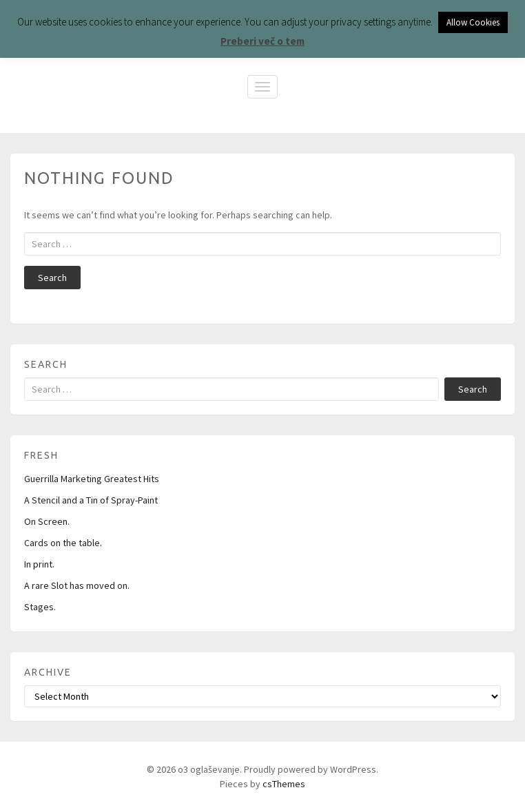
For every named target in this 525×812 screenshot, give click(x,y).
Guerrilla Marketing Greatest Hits (92, 479)
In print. (39, 564)
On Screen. (47, 521)
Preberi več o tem (262, 41)
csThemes (284, 784)
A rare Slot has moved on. (77, 585)
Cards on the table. (63, 543)
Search (52, 278)
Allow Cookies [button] (473, 22)
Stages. (40, 607)
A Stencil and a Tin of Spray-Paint (91, 500)
